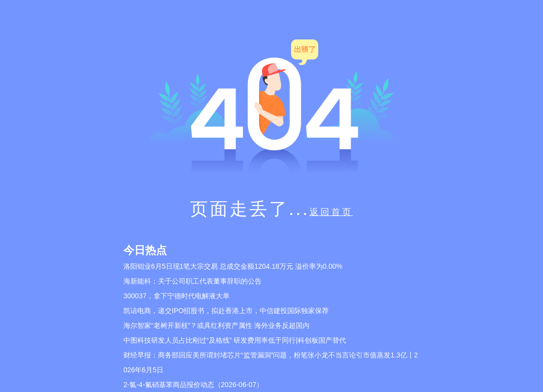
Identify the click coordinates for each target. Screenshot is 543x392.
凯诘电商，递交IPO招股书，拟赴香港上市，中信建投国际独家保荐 (226, 311)
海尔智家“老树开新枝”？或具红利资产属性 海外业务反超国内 (216, 325)
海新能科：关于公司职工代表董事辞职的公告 (193, 281)
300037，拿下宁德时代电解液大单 (176, 296)
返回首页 (331, 212)
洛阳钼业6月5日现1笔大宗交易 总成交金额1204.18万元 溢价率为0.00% (233, 266)
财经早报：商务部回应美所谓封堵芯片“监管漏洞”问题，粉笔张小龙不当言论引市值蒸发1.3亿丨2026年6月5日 (271, 362)
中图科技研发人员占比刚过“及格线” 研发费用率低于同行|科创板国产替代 (235, 340)
